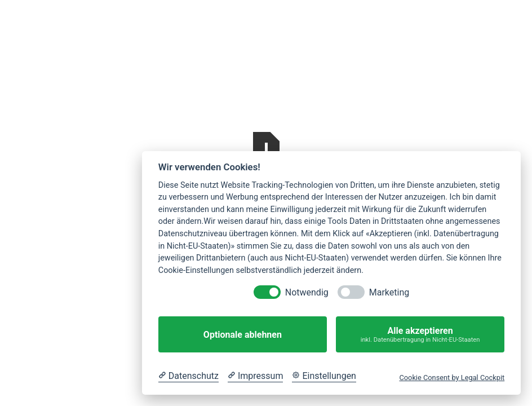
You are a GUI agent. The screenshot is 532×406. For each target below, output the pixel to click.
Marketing (389, 292)
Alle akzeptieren (420, 335)
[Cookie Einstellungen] (324, 376)
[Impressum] (255, 376)
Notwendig (307, 292)
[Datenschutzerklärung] (189, 376)
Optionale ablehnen (243, 335)
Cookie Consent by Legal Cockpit (452, 378)
